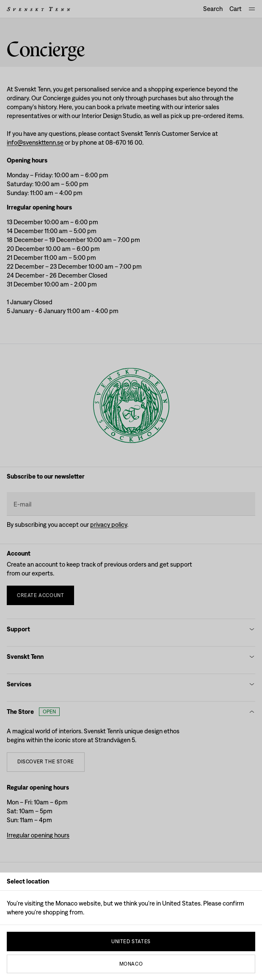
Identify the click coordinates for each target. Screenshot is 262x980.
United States (131, 941)
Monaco (131, 964)
